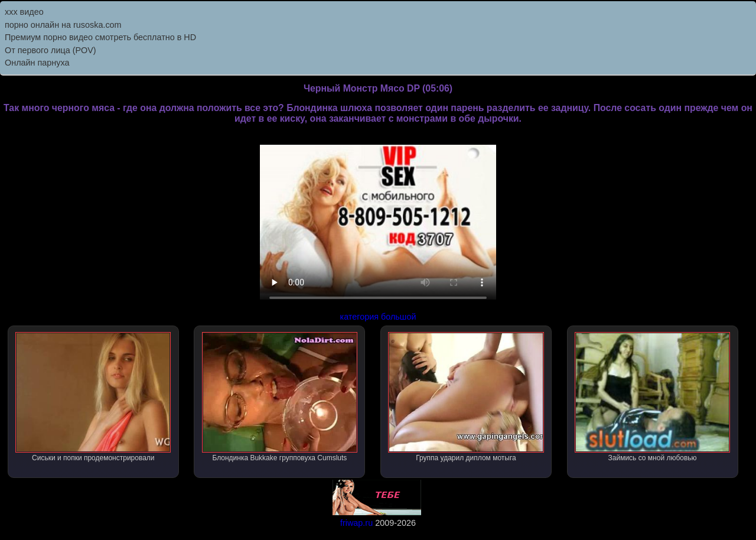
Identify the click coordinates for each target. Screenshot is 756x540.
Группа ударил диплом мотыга (466, 397)
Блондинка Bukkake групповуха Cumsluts (280, 397)
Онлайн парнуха (37, 63)
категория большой (378, 317)
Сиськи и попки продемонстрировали (93, 397)
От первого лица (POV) (50, 50)
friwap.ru (356, 523)
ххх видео (24, 12)
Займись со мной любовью (652, 397)
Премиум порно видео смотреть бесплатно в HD (100, 37)
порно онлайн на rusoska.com (63, 25)
